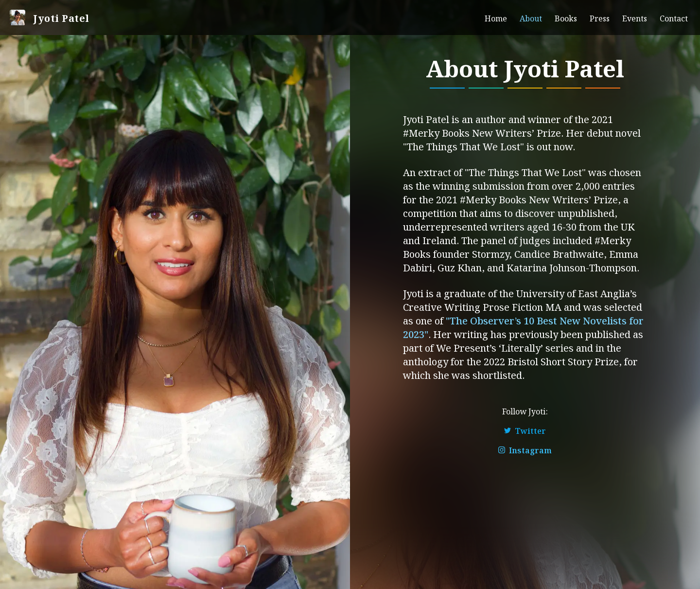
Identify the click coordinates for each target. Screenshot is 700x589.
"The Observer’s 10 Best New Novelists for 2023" (523, 327)
